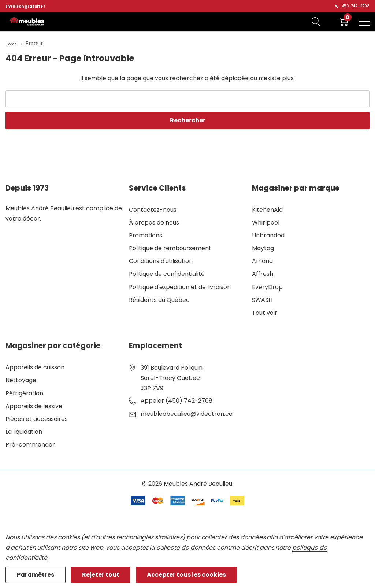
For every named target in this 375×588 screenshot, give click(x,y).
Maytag (263, 247)
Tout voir (265, 312)
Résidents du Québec (159, 299)
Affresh (263, 273)
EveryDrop (267, 286)
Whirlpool (266, 222)
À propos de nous (154, 222)
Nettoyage (21, 379)
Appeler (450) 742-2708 (177, 400)
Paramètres (36, 575)
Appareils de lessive (34, 405)
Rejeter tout (101, 575)
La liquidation (24, 431)
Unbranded (268, 235)
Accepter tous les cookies (186, 575)
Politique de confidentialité (167, 273)
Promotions (146, 235)
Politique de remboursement (170, 247)
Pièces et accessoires (37, 418)
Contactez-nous (153, 209)
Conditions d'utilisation (161, 260)
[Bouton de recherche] (316, 22)
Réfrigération (24, 393)
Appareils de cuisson (35, 367)
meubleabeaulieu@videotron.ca (187, 413)
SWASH (262, 299)
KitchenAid (267, 209)
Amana (262, 260)
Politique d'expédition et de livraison (180, 286)
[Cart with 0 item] (344, 22)
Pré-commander (30, 444)
